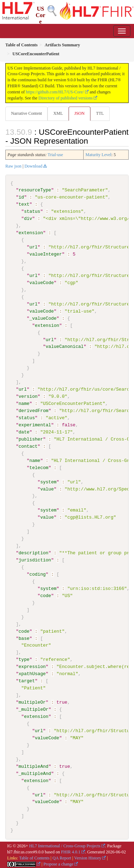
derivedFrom (33, 411)
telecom (39, 467)
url (33, 247)
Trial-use (55, 155)
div (28, 219)
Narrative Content (26, 113)
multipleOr (32, 702)
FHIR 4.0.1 (71, 852)
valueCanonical (65, 346)
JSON (80, 113)
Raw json (13, 166)
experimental (35, 425)
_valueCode (43, 318)
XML (58, 113)
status (32, 211)
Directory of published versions (66, 98)
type (24, 659)
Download (33, 166)
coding (37, 574)
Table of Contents (34, 857)
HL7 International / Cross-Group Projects (65, 846)
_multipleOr (33, 709)
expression (32, 666)
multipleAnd (33, 766)
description (33, 553)
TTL (100, 113)
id (21, 197)
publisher (31, 439)
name (24, 404)
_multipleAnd (35, 773)
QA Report (62, 857)
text (24, 204)
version (28, 396)
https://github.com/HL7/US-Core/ (55, 92)
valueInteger (46, 254)
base (24, 638)
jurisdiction (35, 560)
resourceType (35, 190)
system (48, 482)
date (24, 432)
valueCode (41, 283)
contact (28, 446)
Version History (88, 857)
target (27, 680)
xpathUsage (32, 673)
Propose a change (58, 863)
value (47, 489)
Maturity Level (98, 155)
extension (31, 233)
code (46, 595)
